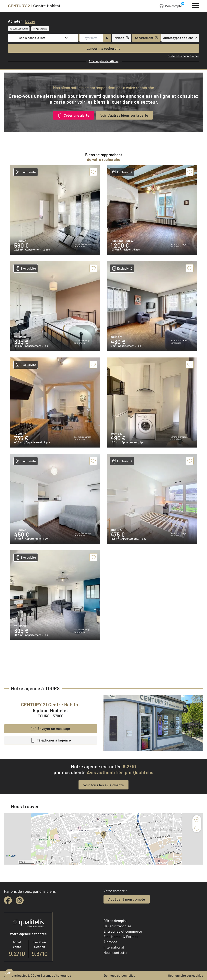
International (114, 947)
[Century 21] (34, 6)
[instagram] (20, 900)
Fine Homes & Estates (121, 937)
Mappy (41, 862)
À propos (110, 942)
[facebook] (8, 900)
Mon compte (171, 6)
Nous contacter (116, 952)
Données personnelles (120, 975)
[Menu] (196, 5)
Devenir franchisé (117, 926)
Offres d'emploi (115, 921)
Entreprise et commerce (123, 931)
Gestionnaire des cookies (186, 975)
